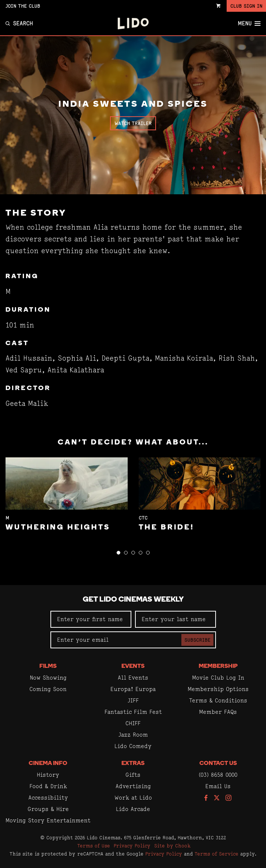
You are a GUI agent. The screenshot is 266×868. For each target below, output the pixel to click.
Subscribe (197, 640)
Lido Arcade (133, 809)
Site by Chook (172, 846)
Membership (218, 666)
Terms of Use (94, 846)
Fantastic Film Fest (133, 712)
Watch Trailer (133, 123)
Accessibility (48, 798)
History (48, 775)
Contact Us (218, 764)
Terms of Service (217, 854)
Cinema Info (48, 764)
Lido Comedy (133, 746)
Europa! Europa (133, 689)
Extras (133, 764)
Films (48, 666)
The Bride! (166, 528)
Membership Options (218, 689)
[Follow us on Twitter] (217, 798)
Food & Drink (48, 786)
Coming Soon (48, 689)
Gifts (133, 775)
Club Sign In (246, 6)
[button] (118, 553)
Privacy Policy (132, 846)
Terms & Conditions (218, 700)
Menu (249, 24)
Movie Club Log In (218, 678)
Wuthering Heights (58, 528)
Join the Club (23, 6)
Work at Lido (133, 798)
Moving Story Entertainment (48, 820)
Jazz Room (133, 735)
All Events (133, 678)
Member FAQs (218, 712)
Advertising (133, 786)
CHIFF (133, 723)
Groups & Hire (48, 809)
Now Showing (48, 678)
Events (133, 666)
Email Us (218, 786)
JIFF (133, 700)
